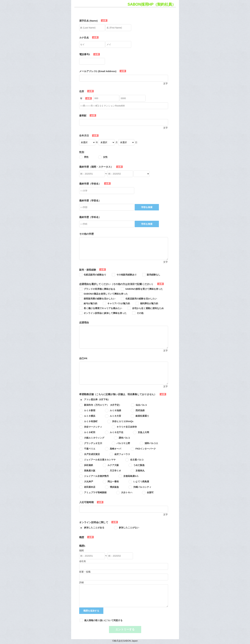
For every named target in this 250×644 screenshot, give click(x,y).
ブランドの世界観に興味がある (99, 289)
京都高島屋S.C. (131, 476)
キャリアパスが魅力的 (119, 303)
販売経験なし (154, 275)
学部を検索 (147, 207)
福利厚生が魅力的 (149, 303)
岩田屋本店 (90, 487)
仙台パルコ (141, 405)
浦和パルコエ (151, 443)
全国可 (150, 492)
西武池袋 (140, 410)
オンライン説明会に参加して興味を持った (105, 313)
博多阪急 (114, 487)
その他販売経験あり (127, 275)
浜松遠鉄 (89, 465)
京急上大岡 (143, 432)
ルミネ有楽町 (91, 421)
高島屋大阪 (90, 471)
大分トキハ (127, 492)
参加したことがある (94, 528)
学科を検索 (147, 224)
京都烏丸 (140, 471)
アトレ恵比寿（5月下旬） (97, 399)
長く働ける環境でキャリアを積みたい (103, 308)
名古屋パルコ (137, 460)
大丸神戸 (89, 482)
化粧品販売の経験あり (95, 275)
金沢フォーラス (122, 454)
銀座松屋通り (142, 416)
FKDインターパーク (146, 449)
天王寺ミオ (115, 471)
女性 (105, 157)
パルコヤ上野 (123, 443)
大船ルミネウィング (94, 438)
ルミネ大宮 (115, 416)
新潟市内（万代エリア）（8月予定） (103, 405)
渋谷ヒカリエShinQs (123, 421)
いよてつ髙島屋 (141, 482)
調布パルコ (124, 438)
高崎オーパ (115, 449)
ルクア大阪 (113, 465)
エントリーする (125, 629)
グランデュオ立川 (93, 443)
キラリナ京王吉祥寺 (127, 427)
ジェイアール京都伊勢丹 (96, 476)
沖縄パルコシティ (142, 487)
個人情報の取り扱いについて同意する (103, 620)
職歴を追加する (91, 611)
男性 (86, 157)
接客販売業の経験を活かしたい (99, 299)
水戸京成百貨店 (92, 454)
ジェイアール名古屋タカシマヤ (100, 460)
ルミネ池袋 (115, 410)
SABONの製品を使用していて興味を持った (106, 294)
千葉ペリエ (90, 449)
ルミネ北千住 (117, 432)
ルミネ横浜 (90, 416)
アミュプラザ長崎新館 (95, 492)
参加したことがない (129, 528)
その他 (140, 313)
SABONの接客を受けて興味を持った (144, 289)
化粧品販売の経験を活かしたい (141, 299)
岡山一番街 (113, 482)
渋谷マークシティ (93, 427)
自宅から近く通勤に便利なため (148, 308)
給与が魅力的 (90, 303)
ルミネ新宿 (90, 410)
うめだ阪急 (139, 465)
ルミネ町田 (90, 432)
